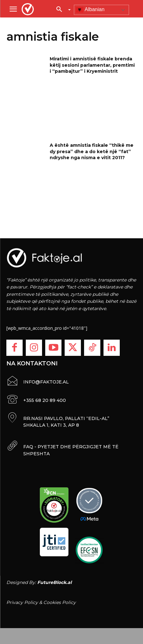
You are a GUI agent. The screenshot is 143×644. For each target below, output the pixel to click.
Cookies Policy (60, 602)
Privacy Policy (22, 602)
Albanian (90, 10)
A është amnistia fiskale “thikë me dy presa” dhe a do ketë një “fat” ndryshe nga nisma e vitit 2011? (92, 151)
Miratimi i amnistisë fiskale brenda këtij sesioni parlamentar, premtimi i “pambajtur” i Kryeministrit (92, 65)
